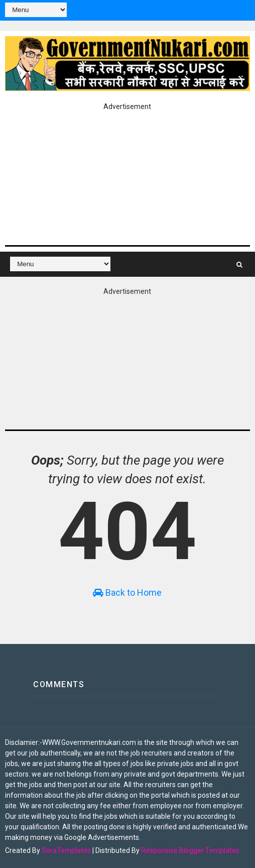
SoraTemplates (66, 850)
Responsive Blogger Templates (190, 850)
